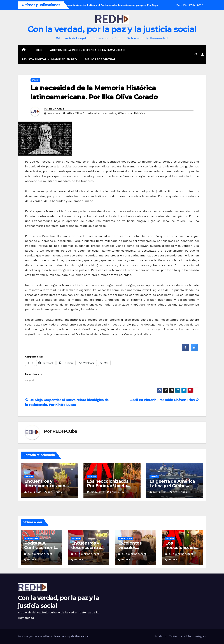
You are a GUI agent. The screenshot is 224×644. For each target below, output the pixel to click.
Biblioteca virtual (100, 59)
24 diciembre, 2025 (87, 554)
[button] (196, 55)
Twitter (173, 636)
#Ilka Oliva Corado (80, 113)
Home (38, 50)
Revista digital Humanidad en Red (49, 59)
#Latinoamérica (105, 113)
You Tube (186, 636)
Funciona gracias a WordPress (35, 636)
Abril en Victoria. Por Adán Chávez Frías (165, 400)
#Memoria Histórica (132, 113)
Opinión (35, 80)
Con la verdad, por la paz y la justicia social (112, 29)
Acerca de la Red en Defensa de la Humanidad (87, 50)
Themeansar (82, 636)
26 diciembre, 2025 (40, 554)
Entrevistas (126, 538)
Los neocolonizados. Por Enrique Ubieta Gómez (108, 486)
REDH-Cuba (57, 109)
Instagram (200, 636)
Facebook (160, 636)
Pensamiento (32, 538)
